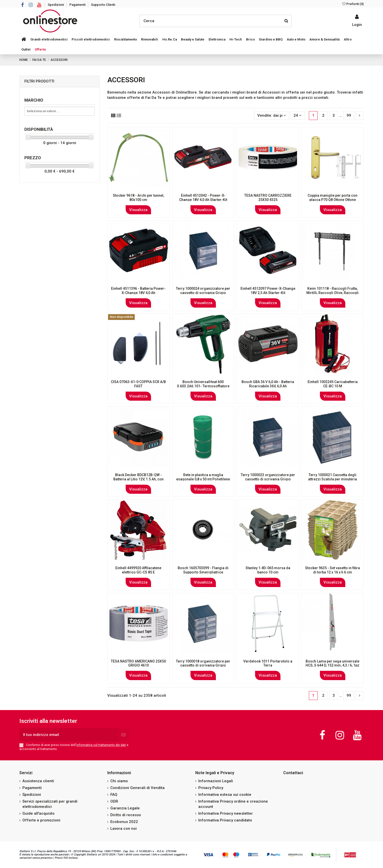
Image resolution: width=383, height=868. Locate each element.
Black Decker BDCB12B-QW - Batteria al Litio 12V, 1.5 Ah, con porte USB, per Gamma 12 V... (138, 479)
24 (298, 115)
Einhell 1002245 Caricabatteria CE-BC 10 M (333, 384)
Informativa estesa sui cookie (225, 795)
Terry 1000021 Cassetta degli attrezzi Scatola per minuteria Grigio (332, 479)
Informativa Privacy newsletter (226, 813)
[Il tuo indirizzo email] (69, 735)
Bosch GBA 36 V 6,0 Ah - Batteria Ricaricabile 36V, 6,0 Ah (268, 384)
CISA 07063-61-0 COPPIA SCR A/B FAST (138, 384)
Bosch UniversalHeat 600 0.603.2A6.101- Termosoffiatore (203, 384)
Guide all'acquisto (38, 813)
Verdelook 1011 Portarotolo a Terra (268, 663)
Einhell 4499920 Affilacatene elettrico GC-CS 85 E (138, 570)
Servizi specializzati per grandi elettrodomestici (50, 804)
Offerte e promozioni (41, 820)
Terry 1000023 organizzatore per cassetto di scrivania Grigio (268, 477)
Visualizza (138, 210)
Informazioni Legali (216, 781)
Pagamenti (78, 5)
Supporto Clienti (103, 5)
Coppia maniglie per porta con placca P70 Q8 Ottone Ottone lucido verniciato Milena (332, 200)
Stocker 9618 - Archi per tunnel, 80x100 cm (138, 198)
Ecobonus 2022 (124, 822)
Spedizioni (56, 5)
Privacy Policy (211, 788)
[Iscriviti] (124, 735)
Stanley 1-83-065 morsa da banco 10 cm (268, 570)
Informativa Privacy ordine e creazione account (233, 804)
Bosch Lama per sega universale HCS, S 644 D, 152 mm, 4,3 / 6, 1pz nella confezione (332, 666)
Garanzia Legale (125, 808)
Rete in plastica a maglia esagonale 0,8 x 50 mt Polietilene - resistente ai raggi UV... (203, 479)
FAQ (114, 795)
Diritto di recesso (126, 815)
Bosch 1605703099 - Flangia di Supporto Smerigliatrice (203, 570)
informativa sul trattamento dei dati (101, 745)
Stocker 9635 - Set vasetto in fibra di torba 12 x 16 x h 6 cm (332, 570)
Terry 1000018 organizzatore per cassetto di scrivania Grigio (203, 663)
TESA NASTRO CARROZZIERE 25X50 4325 (268, 198)
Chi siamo (119, 781)
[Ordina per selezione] (272, 116)
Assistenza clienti (38, 781)
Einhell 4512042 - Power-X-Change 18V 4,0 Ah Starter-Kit (203, 198)
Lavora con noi (124, 829)
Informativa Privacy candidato (225, 820)
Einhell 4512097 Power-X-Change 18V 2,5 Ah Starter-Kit (268, 291)
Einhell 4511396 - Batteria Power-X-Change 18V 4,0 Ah (138, 291)
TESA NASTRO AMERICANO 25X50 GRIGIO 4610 (138, 663)
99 (349, 115)
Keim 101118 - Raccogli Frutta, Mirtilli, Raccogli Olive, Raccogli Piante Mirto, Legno (332, 293)
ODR (114, 801)
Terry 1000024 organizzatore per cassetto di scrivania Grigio (203, 291)
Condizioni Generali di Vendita (137, 788)
